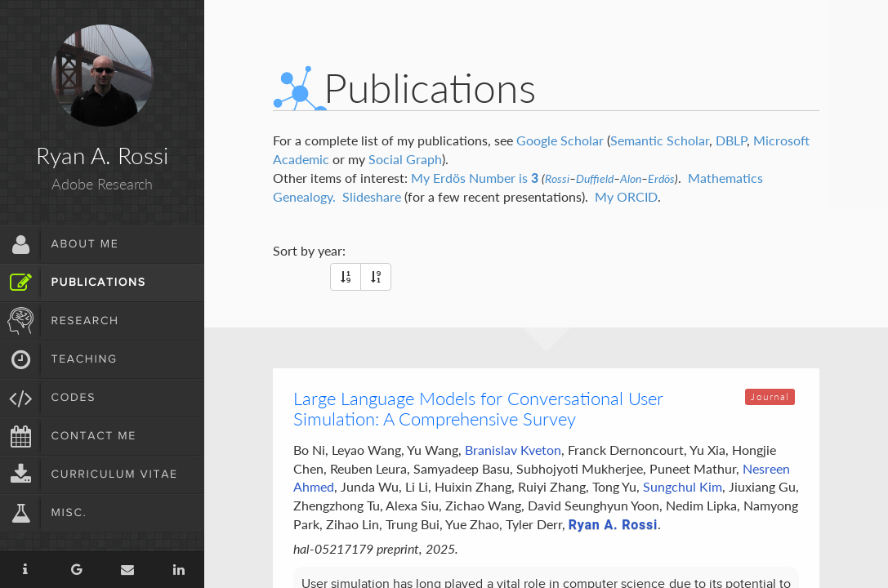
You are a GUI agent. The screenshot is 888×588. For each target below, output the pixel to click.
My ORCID (626, 196)
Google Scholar (560, 140)
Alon (631, 179)
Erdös (661, 179)
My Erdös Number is (475, 178)
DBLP (731, 140)
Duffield (595, 179)
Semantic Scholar (660, 140)
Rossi (557, 179)
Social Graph (405, 159)
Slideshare (372, 196)
